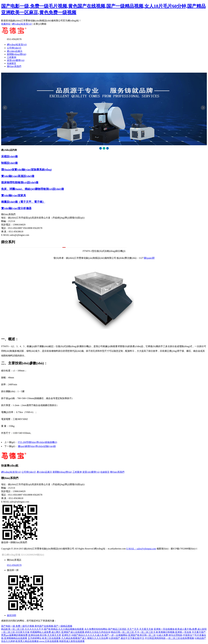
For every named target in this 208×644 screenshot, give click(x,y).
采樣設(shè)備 (9, 156)
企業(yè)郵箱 (40, 24)
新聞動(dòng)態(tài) (17, 54)
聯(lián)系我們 (14, 66)
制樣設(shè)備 (9, 163)
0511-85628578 (14, 565)
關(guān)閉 (149, 258)
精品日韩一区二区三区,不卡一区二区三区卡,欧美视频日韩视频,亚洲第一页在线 (151, 632)
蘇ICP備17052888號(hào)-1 (184, 549)
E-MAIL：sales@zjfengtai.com (141, 549)
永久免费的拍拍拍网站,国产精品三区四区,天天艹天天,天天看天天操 (119, 629)
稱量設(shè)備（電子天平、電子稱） (23, 202)
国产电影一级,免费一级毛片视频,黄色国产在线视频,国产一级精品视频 (37, 626)
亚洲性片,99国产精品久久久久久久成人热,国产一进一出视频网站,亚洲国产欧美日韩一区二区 (109, 635)
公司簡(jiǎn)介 (14, 48)
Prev (5, 108)
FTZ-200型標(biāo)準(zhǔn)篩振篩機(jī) (37, 442)
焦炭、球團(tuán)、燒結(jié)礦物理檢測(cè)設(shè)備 (32, 189)
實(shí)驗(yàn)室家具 (14, 195)
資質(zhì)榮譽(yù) (16, 60)
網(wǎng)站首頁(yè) (22, 24)
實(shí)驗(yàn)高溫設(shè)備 (18, 176)
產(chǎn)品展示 (15, 51)
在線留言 (12, 63)
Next (203, 108)
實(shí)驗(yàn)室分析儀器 (16, 208)
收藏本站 (6, 24)
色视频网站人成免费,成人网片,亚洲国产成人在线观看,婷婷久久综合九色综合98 (70, 632)
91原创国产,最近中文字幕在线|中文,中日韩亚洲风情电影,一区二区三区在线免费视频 (151, 638)
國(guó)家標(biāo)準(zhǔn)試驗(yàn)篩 (37, 446)
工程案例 (12, 57)
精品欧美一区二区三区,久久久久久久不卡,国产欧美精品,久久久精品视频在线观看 (42, 629)
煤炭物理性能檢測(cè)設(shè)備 (20, 182)
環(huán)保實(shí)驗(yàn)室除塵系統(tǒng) (26, 170)
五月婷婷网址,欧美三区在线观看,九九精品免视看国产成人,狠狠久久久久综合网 (68, 638)
